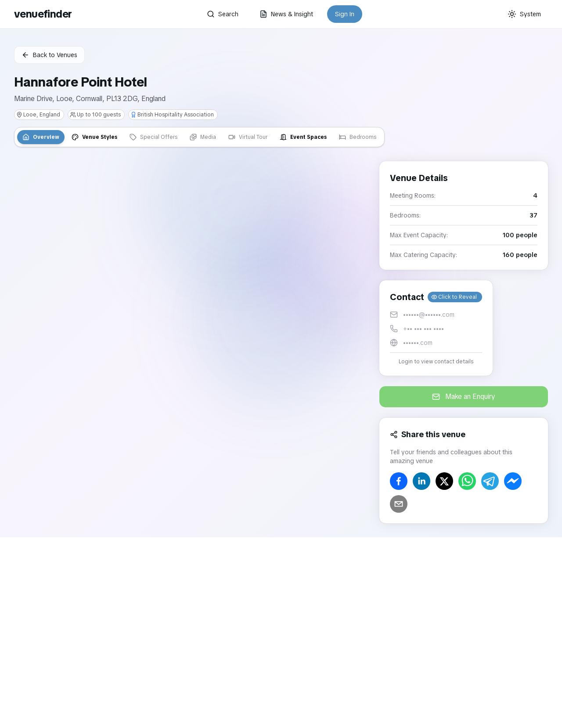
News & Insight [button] (286, 14)
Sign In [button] (345, 14)
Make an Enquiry (464, 397)
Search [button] (223, 14)
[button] (436, 328)
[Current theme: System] (524, 14)
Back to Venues (49, 55)
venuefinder (43, 14)
